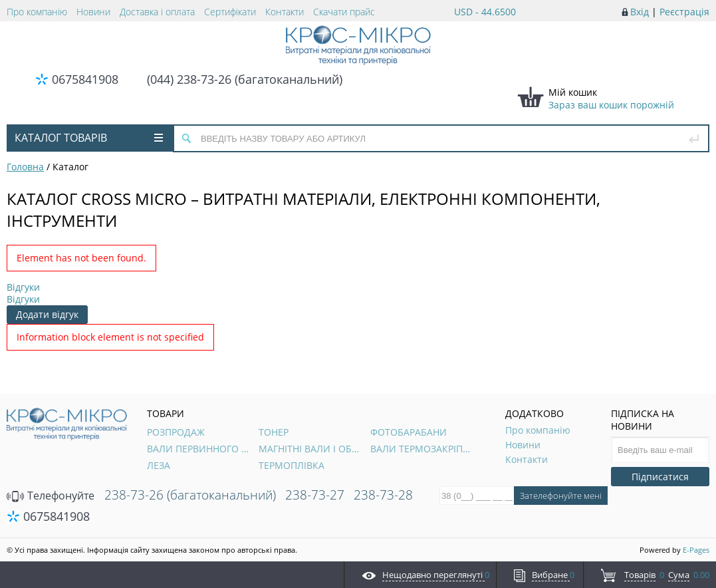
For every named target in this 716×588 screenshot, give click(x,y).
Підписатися (660, 477)
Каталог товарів (89, 138)
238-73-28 (383, 495)
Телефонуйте (51, 496)
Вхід (640, 12)
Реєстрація (684, 12)
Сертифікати (230, 12)
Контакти (285, 12)
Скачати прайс (344, 12)
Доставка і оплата (157, 12)
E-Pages (696, 550)
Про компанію (37, 12)
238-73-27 (315, 495)
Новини (93, 12)
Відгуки (23, 287)
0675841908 (85, 79)
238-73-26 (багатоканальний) (190, 495)
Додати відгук (47, 314)
